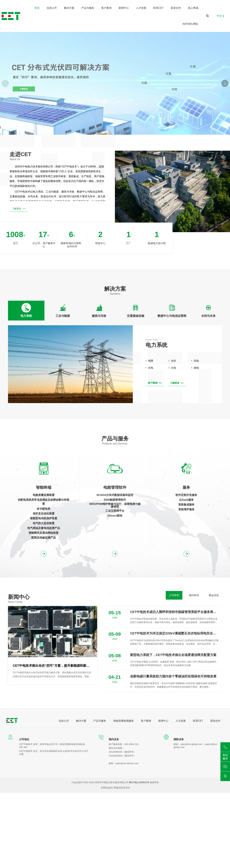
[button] (225, 83)
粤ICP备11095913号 (139, 782)
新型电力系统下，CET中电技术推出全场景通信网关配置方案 (173, 655)
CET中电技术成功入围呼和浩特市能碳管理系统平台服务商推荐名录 (174, 612)
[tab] (26, 311)
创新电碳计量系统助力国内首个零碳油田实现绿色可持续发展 (173, 676)
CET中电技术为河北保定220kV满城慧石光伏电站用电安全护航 (174, 633)
